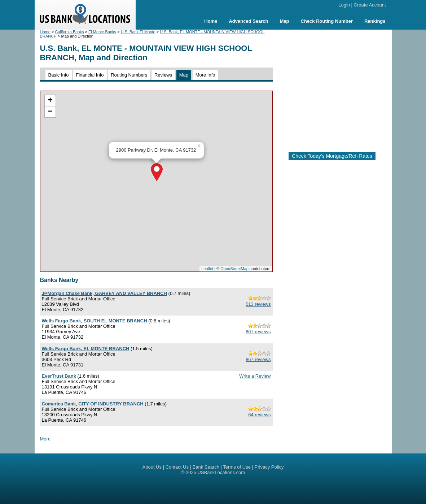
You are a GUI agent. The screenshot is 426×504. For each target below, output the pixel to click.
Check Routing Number (327, 21)
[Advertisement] (339, 88)
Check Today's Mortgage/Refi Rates (332, 156)
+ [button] (50, 101)
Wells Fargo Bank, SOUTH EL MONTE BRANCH (95, 321)
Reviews (163, 75)
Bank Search (206, 467)
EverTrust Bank (59, 376)
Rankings (375, 21)
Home (211, 21)
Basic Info (59, 75)
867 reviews (258, 332)
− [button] (50, 112)
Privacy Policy (269, 467)
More (45, 439)
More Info (205, 75)
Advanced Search (248, 21)
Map (285, 21)
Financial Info (90, 75)
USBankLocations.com (221, 472)
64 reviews (259, 415)
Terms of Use (237, 467)
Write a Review (255, 376)
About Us (152, 467)
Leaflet (207, 269)
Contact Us (177, 467)
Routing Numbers (129, 75)
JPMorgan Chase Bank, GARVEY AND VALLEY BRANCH (104, 293)
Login (344, 5)
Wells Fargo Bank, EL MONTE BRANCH (86, 349)
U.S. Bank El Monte (138, 32)
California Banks (69, 32)
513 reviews (258, 304)
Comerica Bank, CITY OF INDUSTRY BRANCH (93, 404)
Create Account (370, 5)
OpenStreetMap (234, 269)
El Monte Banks (102, 32)
